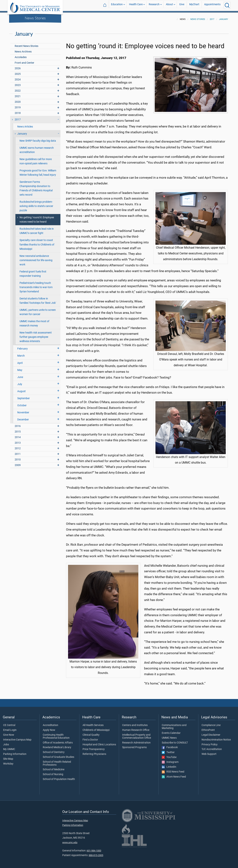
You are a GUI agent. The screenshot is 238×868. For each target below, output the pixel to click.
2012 (18, 446)
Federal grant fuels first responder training (33, 272)
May (20, 368)
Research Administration (136, 741)
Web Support (209, 752)
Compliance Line (211, 723)
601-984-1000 (94, 848)
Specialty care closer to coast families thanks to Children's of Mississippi (37, 242)
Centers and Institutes (135, 723)
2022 (18, 88)
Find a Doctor (90, 738)
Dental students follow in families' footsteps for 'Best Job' (38, 299)
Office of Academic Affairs (58, 741)
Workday (8, 762)
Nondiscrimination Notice (216, 738)
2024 (18, 77)
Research (154, 5)
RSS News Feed (173, 770)
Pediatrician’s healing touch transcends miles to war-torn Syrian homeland (36, 285)
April (20, 361)
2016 (18, 424)
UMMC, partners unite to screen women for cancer (38, 310)
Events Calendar (171, 731)
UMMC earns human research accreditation (37, 148)
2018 (18, 111)
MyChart (194, 5)
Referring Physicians (94, 752)
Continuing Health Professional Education (56, 734)
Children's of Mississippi (96, 728)
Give (182, 5)
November (23, 410)
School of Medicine (54, 767)
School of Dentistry (54, 750)
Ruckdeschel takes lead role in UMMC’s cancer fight (37, 229)
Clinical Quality (91, 733)
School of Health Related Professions (57, 761)
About (169, 5)
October (22, 403)
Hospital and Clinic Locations (99, 742)
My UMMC (9, 747)
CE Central (9, 723)
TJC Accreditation (212, 747)
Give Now (9, 733)
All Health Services (93, 723)
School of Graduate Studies (58, 755)
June (20, 375)
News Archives (23, 49)
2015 (18, 429)
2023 (18, 83)
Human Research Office (136, 728)
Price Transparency (94, 747)
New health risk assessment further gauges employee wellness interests (36, 335)
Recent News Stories (26, 44)
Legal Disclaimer (211, 733)
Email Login (10, 728)
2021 (18, 94)
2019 (18, 105)
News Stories (35, 18)
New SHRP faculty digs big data (38, 139)
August (21, 389)
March (21, 354)
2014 (18, 435)
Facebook (170, 745)
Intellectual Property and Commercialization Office (137, 734)
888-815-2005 (96, 853)
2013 (18, 441)
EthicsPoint (208, 728)
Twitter (168, 750)
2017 (212, 17)
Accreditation (50, 723)
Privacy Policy (210, 742)
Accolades (21, 55)
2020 (18, 100)
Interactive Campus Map (17, 738)
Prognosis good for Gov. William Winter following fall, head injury (38, 170)
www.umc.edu (70, 840)
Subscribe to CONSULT (175, 741)
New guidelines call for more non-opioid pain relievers (36, 159)
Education (117, 5)
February (22, 346)
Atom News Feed (174, 775)
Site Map (8, 757)
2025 (18, 72)
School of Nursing (53, 772)
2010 (18, 457)
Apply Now (49, 728)
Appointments (212, 5)
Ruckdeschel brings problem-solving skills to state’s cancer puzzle (36, 204)
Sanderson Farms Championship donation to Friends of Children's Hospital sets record (36, 186)
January (224, 17)
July (20, 382)
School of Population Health (59, 777)
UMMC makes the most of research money (34, 321)
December (23, 417)
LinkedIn (169, 765)
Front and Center (24, 61)
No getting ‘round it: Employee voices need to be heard (37, 217)
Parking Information (15, 752)
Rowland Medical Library (57, 745)
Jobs (6, 742)
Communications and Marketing (174, 725)
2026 (18, 66)
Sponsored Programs (134, 745)
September (24, 396)
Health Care (136, 5)
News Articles (25, 124)
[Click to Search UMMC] (227, 5)
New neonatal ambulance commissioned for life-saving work (36, 258)
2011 (18, 452)
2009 (18, 463)
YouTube (169, 755)
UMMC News (169, 736)
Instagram (170, 760)
